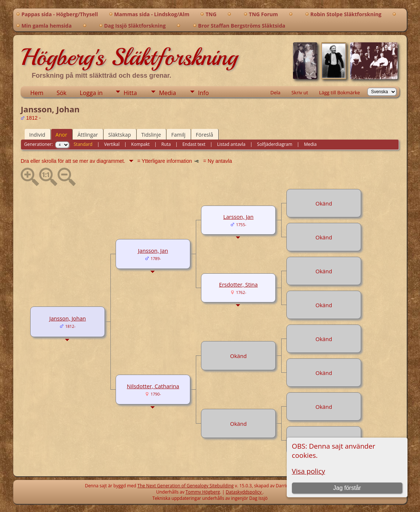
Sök (62, 93)
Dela (275, 92)
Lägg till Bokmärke (340, 92)
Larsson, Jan (239, 217)
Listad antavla (231, 144)
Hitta (130, 93)
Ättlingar (88, 135)
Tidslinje (151, 135)
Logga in (91, 93)
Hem (37, 93)
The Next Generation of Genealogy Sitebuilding (186, 486)
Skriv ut (300, 92)
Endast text (194, 144)
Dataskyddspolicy (244, 492)
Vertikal (112, 144)
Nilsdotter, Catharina (153, 386)
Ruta (166, 144)
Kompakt (140, 144)
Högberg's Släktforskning (129, 57)
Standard (83, 144)
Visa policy (308, 471)
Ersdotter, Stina (238, 284)
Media (167, 93)
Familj (178, 135)
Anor (61, 135)
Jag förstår (347, 488)
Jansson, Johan (68, 318)
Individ (37, 135)
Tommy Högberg (203, 492)
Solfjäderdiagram (275, 144)
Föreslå (204, 135)
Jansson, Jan (153, 250)
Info (203, 93)
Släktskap (120, 135)
